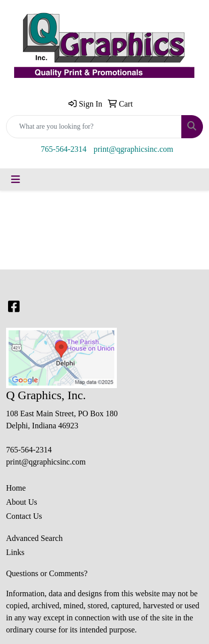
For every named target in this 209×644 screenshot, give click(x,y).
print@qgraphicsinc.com (133, 149)
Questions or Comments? (47, 573)
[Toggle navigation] (16, 179)
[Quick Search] (94, 127)
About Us (22, 502)
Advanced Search (34, 538)
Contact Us (24, 516)
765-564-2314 (64, 149)
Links (15, 552)
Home (16, 488)
